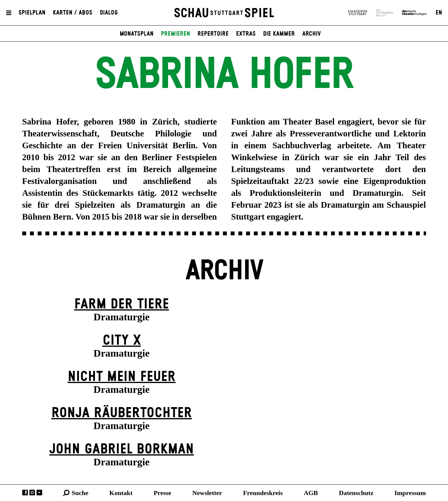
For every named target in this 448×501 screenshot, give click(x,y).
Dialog (109, 13)
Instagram (32, 493)
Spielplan (32, 13)
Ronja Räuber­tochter (122, 413)
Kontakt (121, 493)
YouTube (39, 493)
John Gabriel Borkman (122, 449)
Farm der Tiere (122, 304)
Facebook (25, 493)
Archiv (312, 34)
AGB (311, 493)
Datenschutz (356, 493)
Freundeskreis (263, 493)
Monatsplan (137, 34)
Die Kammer (279, 34)
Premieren (175, 34)
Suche (80, 493)
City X (122, 341)
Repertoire (213, 34)
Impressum (410, 493)
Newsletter (207, 493)
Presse (162, 493)
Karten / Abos (73, 13)
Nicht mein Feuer (122, 377)
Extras (246, 34)
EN (439, 13)
